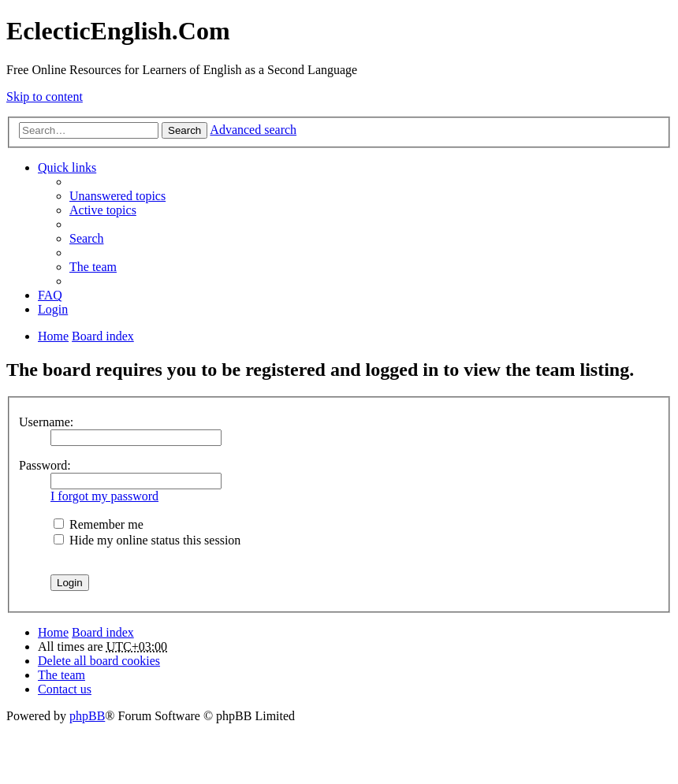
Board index (103, 632)
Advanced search (253, 130)
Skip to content (45, 97)
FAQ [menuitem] (50, 295)
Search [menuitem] (87, 238)
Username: (46, 422)
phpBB (87, 716)
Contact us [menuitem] (65, 689)
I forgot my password (104, 496)
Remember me (99, 524)
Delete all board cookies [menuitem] (99, 661)
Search (184, 130)
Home (53, 632)
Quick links (67, 167)
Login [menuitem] (53, 309)
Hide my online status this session (147, 540)
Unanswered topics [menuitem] (117, 196)
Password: (45, 465)
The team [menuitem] (93, 267)
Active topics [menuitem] (103, 210)
